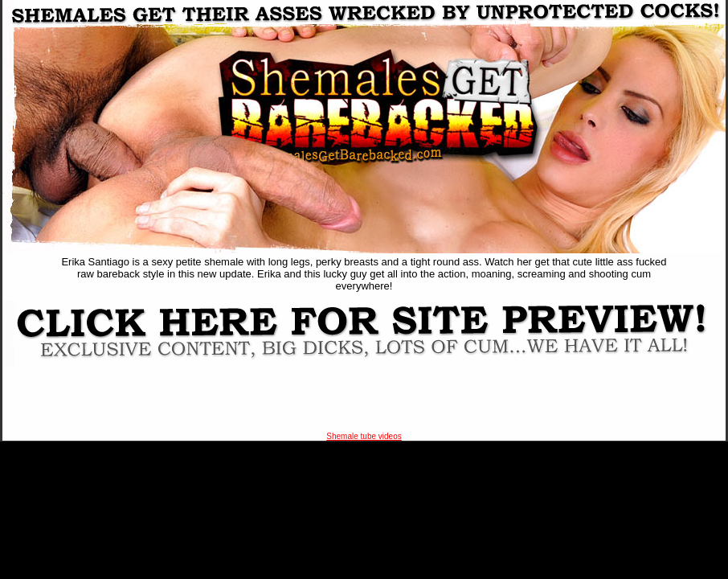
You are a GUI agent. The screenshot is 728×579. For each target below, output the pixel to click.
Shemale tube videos (364, 436)
